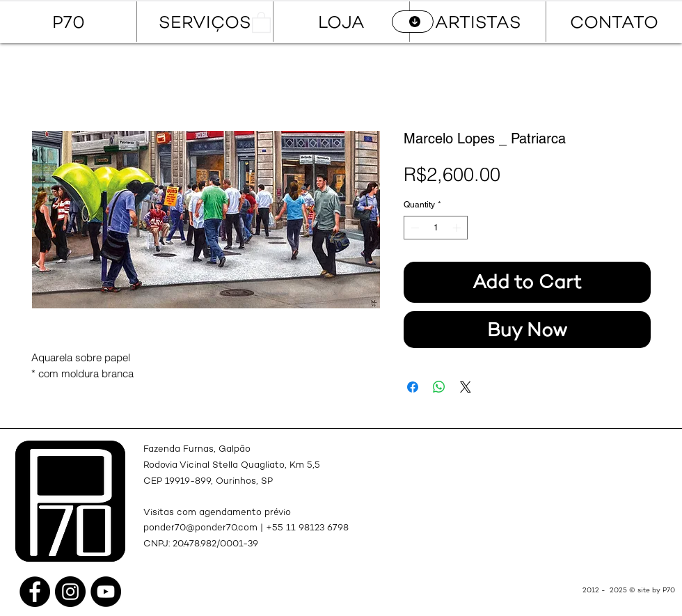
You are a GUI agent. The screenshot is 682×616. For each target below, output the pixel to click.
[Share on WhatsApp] (439, 387)
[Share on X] (466, 387)
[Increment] (458, 228)
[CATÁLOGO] (413, 22)
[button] (261, 22)
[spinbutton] (436, 228)
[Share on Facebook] (413, 387)
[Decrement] (413, 228)
